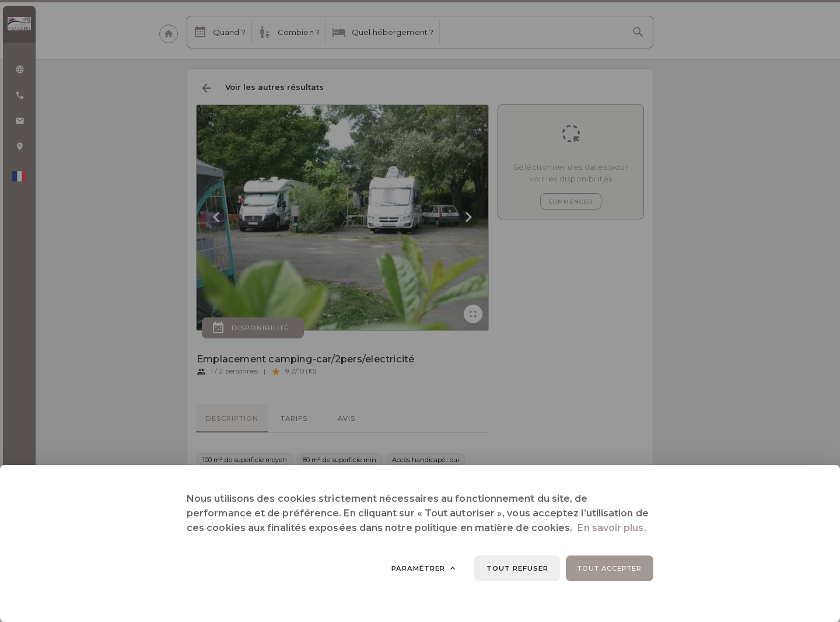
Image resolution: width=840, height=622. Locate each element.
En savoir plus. (612, 528)
